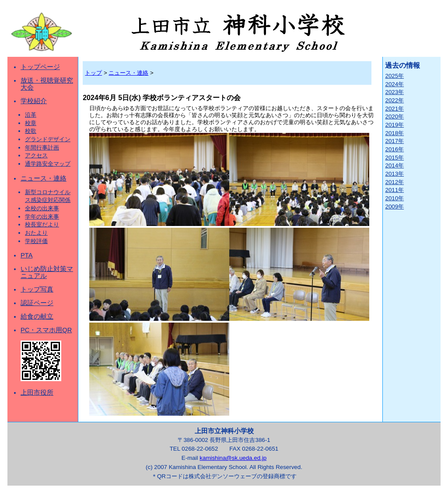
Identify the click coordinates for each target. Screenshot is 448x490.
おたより (36, 233)
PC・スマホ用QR (46, 330)
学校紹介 (34, 101)
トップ (93, 73)
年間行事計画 (42, 148)
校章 (31, 123)
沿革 (31, 115)
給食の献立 (37, 316)
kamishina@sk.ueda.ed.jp (233, 458)
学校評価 (36, 241)
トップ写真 (37, 289)
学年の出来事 (42, 217)
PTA (26, 255)
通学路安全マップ (48, 164)
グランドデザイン (48, 139)
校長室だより (42, 224)
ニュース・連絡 (44, 178)
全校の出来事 (42, 208)
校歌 (31, 131)
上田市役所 (37, 393)
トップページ (40, 67)
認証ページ (37, 303)
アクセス (36, 155)
